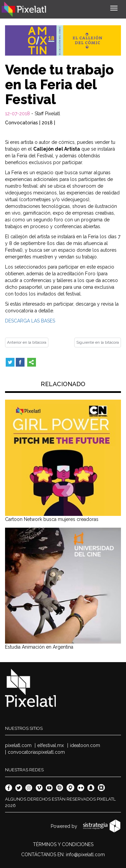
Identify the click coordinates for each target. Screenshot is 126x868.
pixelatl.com (18, 745)
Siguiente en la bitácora (98, 342)
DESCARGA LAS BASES (30, 321)
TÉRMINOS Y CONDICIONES (63, 844)
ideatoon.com (85, 745)
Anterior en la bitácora (27, 342)
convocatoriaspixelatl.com (36, 752)
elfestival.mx (51, 745)
